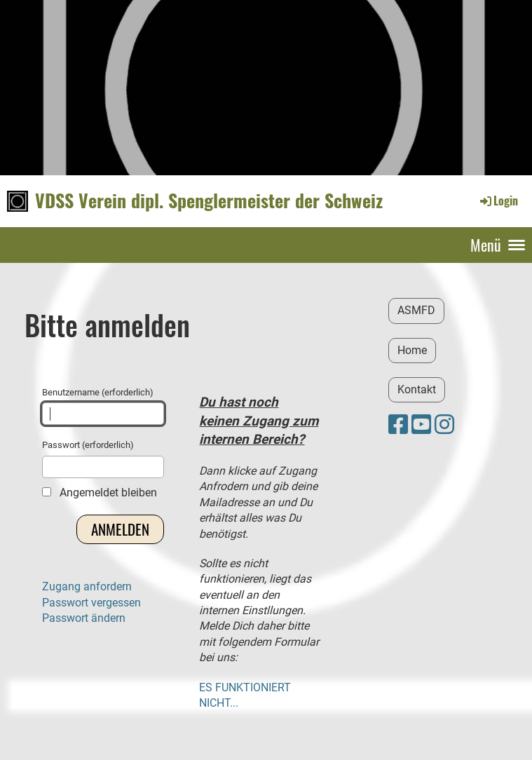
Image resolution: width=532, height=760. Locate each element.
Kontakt (417, 389)
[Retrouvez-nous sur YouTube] (421, 425)
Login (498, 201)
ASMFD (416, 310)
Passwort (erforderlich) (103, 459)
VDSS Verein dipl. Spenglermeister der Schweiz (209, 201)
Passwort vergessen (91, 603)
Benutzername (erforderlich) (103, 406)
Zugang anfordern (87, 586)
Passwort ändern (84, 618)
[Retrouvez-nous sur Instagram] (444, 425)
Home (412, 350)
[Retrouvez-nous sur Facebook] (398, 425)
